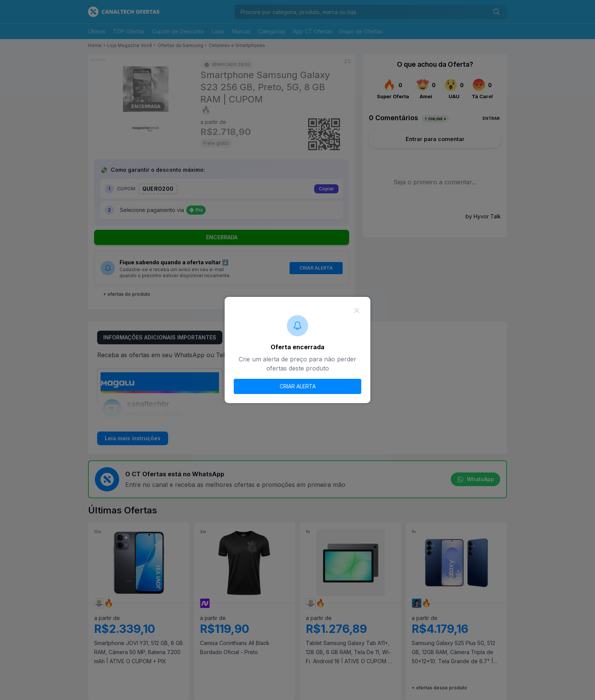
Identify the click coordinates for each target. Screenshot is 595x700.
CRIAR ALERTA (298, 386)
